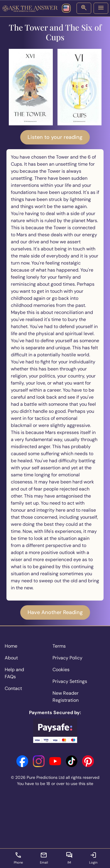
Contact (13, 688)
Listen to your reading (55, 137)
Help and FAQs (14, 673)
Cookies (61, 670)
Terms (59, 646)
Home (11, 646)
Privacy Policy (67, 658)
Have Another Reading (55, 612)
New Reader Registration (66, 697)
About (11, 658)
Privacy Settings (70, 681)
